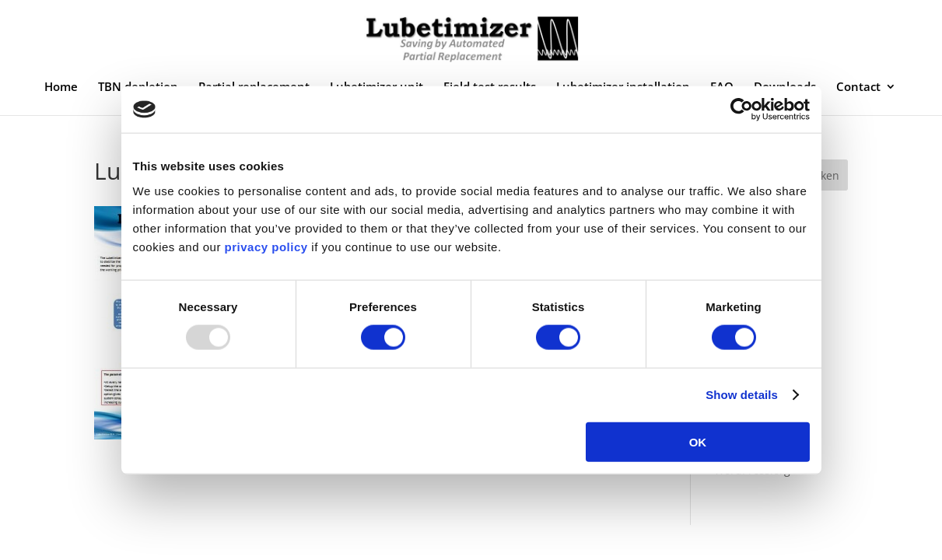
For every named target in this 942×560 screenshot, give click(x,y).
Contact (858, 87)
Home (61, 87)
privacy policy (264, 246)
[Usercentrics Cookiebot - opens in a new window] (742, 110)
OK (698, 441)
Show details (742, 395)
